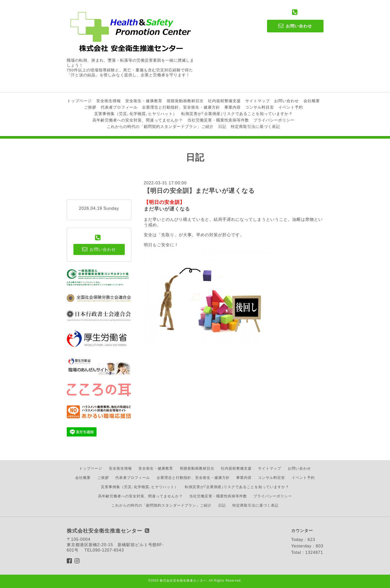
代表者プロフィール (119, 107)
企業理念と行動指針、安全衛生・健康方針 (181, 107)
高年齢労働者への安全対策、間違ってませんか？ (138, 120)
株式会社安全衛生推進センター (183, 581)
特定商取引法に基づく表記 (255, 126)
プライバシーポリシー (274, 120)
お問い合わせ (287, 101)
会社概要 (312, 101)
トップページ (79, 101)
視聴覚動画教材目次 (185, 101)
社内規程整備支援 (224, 101)
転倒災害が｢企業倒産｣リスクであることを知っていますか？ (237, 114)
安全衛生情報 (109, 101)
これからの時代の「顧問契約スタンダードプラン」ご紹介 (160, 126)
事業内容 (233, 107)
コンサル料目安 (260, 107)
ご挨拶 (90, 107)
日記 (222, 126)
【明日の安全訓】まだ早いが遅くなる (199, 191)
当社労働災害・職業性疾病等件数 (218, 120)
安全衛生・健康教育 (144, 101)
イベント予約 (291, 107)
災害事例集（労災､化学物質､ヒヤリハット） (136, 114)
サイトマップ (258, 101)
